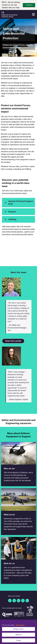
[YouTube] (23, 601)
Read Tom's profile (13, 341)
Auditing (10, 219)
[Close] (35, 622)
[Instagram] (27, 601)
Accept (18, 640)
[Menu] (33, 14)
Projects (10, 212)
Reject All (18, 635)
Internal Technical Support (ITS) (18, 203)
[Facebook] (10, 601)
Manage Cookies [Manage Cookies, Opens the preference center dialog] (18, 629)
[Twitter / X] (14, 601)
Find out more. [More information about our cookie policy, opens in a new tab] (20, 625)
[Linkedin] (19, 601)
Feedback (29, 5)
